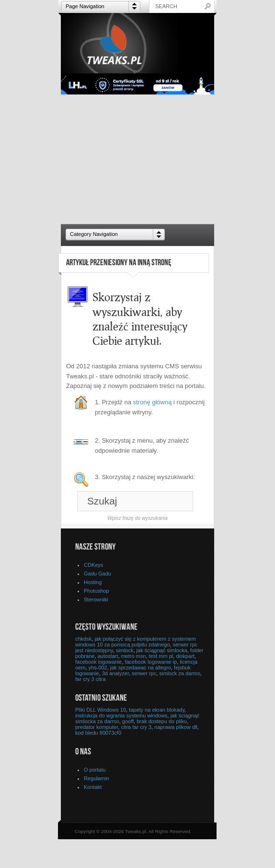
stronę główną (153, 402)
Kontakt (93, 787)
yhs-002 (98, 668)
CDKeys (93, 565)
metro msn (133, 656)
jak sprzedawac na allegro (141, 668)
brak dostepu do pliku (162, 721)
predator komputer (97, 727)
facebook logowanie (98, 662)
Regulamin (97, 778)
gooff (128, 721)
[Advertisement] (137, 159)
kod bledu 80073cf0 (98, 733)
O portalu (95, 770)
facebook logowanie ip (151, 662)
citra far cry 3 (136, 727)
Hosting (93, 582)
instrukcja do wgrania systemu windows (121, 716)
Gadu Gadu (97, 574)
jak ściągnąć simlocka (162, 650)
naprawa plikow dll (176, 727)
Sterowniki (96, 599)
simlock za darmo (180, 673)
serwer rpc (144, 673)
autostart (108, 656)
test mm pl (161, 656)
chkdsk (83, 639)
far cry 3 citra (91, 679)
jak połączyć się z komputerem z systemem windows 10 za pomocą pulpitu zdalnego (136, 642)
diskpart (185, 656)
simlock (125, 650)
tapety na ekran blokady (157, 710)
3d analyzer (115, 673)
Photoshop (97, 591)
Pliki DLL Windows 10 (101, 710)
